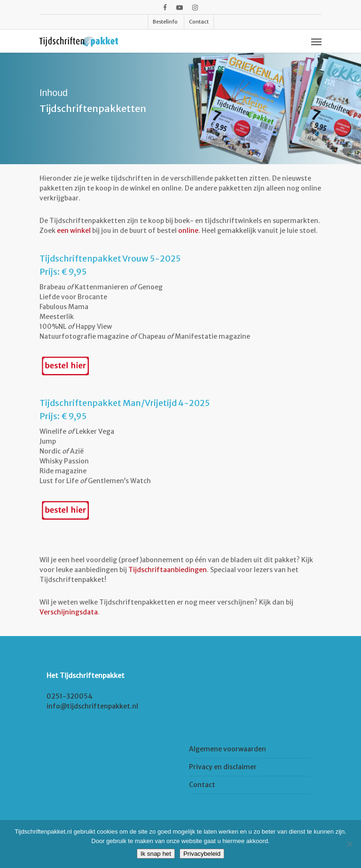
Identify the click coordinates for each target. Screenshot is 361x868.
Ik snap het (156, 854)
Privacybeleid (202, 854)
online (188, 231)
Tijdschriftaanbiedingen (168, 570)
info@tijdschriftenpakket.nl (92, 706)
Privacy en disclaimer (223, 767)
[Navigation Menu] (316, 41)
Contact (202, 785)
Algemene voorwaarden (228, 749)
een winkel (74, 231)
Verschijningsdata (69, 612)
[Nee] (349, 844)
